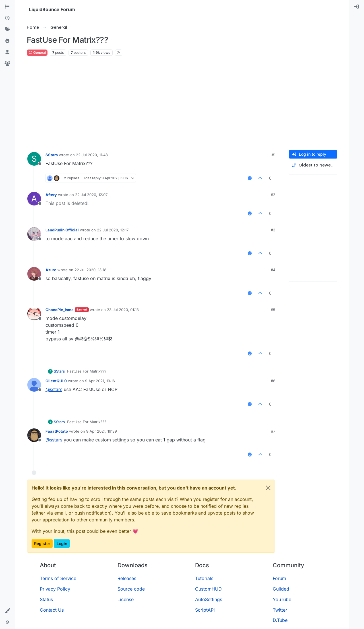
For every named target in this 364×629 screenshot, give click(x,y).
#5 (273, 310)
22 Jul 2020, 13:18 (90, 270)
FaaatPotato (57, 431)
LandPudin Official (62, 230)
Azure (51, 270)
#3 (273, 230)
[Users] (7, 52)
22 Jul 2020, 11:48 (92, 155)
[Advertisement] (182, 103)
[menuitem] (357, 7)
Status (46, 599)
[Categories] (7, 7)
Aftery (51, 195)
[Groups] (7, 64)
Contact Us (52, 610)
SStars (52, 155)
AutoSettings (209, 599)
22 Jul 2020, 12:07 (91, 195)
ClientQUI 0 (56, 381)
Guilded (281, 589)
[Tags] (7, 30)
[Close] (268, 488)
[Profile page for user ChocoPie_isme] (34, 314)
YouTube (282, 599)
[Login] (357, 7)
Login (62, 543)
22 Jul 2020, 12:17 (113, 230)
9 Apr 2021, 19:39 (102, 431)
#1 (273, 155)
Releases (127, 578)
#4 (273, 270)
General (37, 53)
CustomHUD (208, 589)
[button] (7, 611)
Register (42, 543)
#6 (273, 381)
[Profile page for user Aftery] (34, 199)
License (126, 599)
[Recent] (7, 18)
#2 (273, 195)
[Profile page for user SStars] (34, 159)
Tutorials (204, 578)
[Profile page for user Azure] (34, 274)
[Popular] (7, 41)
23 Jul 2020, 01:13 (123, 310)
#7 (273, 431)
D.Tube (280, 620)
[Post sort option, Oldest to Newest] (313, 165)
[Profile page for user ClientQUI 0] (34, 385)
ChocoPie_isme (60, 310)
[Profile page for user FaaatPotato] (34, 435)
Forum (279, 578)
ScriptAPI (205, 610)
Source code (131, 589)
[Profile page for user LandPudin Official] (34, 234)
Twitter (280, 610)
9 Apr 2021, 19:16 (100, 381)
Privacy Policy (55, 589)
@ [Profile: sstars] (54, 389)
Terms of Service (58, 578)
